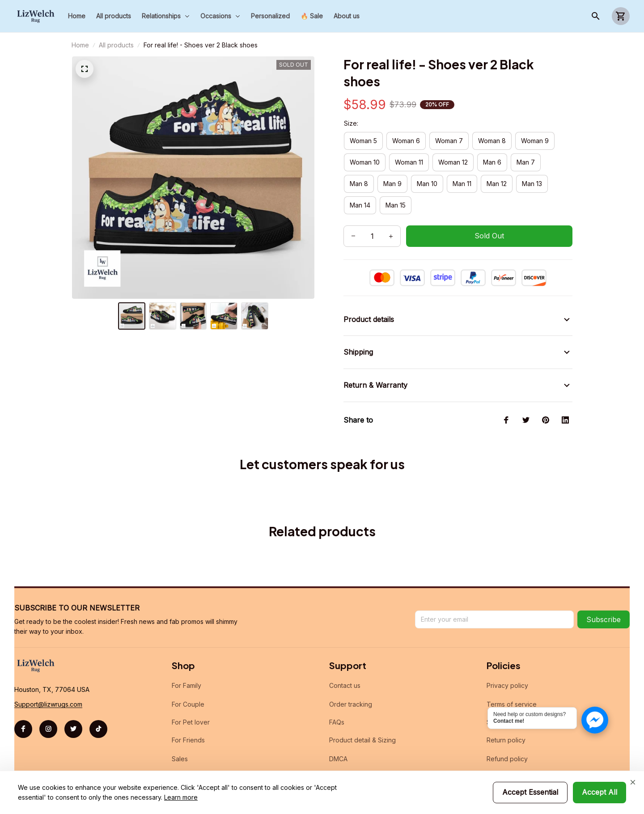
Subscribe (604, 609)
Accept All (600, 792)
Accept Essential (530, 792)
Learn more (181, 797)
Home (80, 45)
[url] (48, 694)
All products (116, 45)
